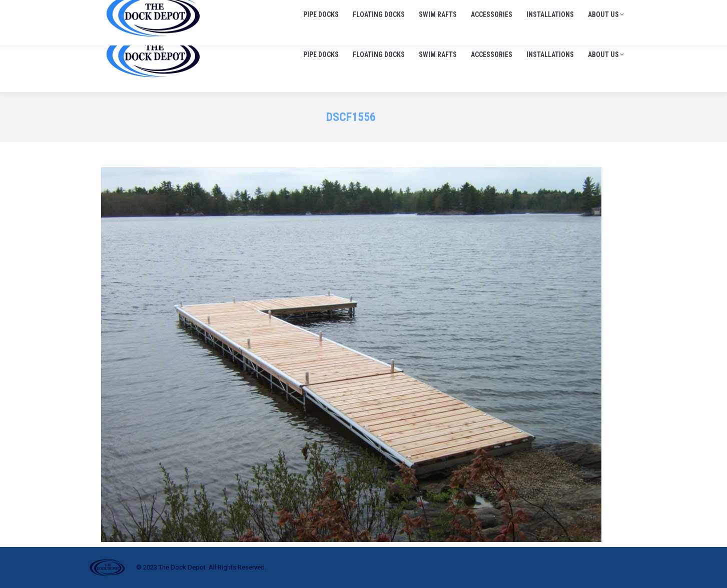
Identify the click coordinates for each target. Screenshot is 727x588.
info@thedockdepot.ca (588, 10)
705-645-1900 (513, 10)
